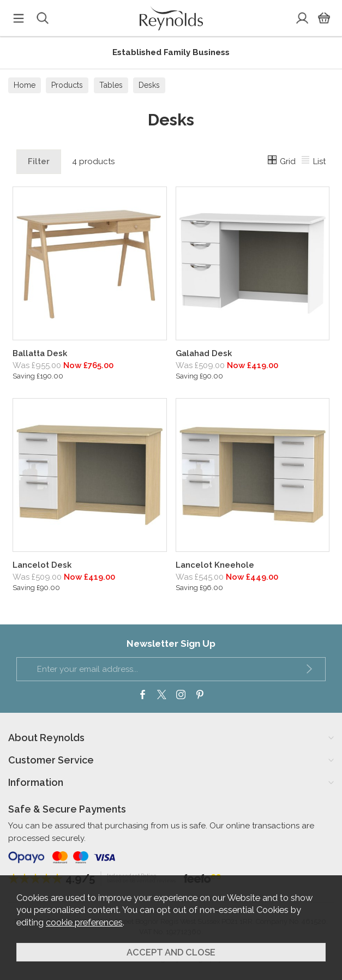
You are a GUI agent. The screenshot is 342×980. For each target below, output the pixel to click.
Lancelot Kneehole (215, 565)
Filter (39, 161)
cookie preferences (84, 922)
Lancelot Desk (42, 565)
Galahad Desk (204, 353)
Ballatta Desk (40, 353)
